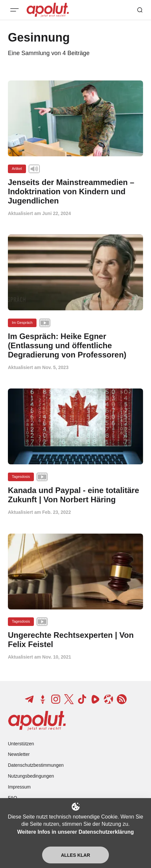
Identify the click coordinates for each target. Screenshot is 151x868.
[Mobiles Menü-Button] (14, 10)
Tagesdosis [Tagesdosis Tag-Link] (21, 477)
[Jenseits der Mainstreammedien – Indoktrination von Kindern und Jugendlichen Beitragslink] (75, 191)
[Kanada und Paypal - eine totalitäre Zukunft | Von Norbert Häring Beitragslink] (75, 495)
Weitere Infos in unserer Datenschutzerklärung (75, 832)
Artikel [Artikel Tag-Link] (17, 169)
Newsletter (19, 754)
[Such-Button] (140, 10)
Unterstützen (21, 744)
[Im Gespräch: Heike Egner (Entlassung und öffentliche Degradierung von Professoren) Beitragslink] (75, 345)
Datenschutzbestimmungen (36, 765)
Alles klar (75, 855)
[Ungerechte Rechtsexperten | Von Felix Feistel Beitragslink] (75, 640)
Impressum (19, 787)
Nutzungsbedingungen (31, 776)
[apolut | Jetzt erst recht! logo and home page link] (37, 721)
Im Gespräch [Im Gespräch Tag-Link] (22, 323)
